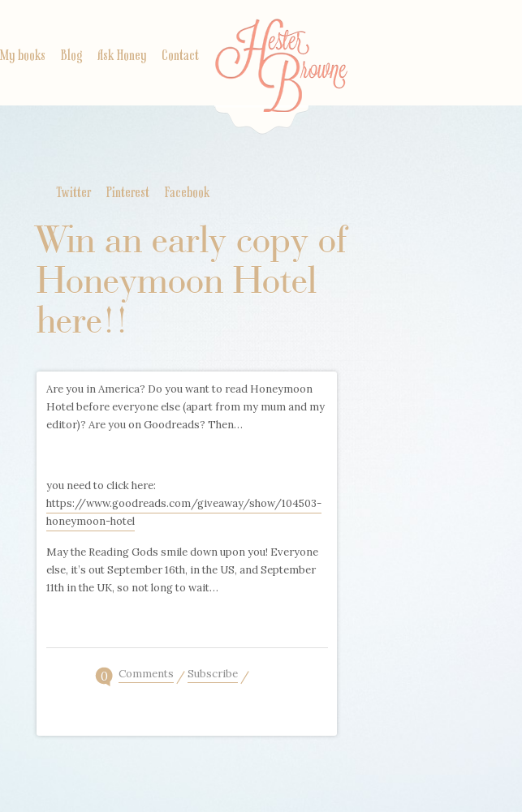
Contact (180, 56)
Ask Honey (122, 56)
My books (23, 56)
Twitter (73, 193)
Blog (71, 56)
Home (281, 77)
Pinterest (128, 193)
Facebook (187, 193)
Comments (146, 675)
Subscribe (213, 675)
